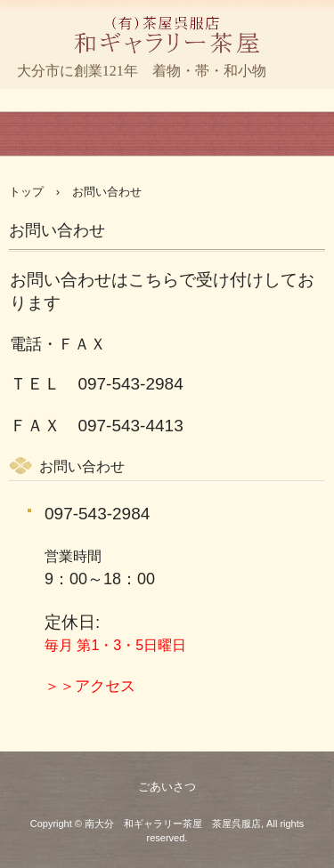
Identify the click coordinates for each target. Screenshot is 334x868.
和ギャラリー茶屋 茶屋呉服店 (167, 75)
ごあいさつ (167, 787)
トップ (26, 192)
